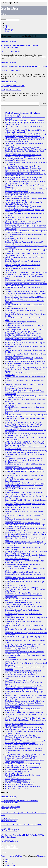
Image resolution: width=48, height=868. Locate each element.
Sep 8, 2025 (5, 819)
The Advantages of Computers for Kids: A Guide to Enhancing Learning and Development (23, 565)
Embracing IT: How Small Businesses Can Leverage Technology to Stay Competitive (23, 765)
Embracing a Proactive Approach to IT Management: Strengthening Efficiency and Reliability (23, 207)
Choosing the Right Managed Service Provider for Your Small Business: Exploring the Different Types (24, 687)
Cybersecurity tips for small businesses (18, 388)
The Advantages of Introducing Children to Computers (24, 280)
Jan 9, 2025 (5, 841)
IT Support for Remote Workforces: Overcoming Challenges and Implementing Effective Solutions (26, 182)
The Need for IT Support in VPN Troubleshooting (22, 147)
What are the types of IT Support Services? (20, 784)
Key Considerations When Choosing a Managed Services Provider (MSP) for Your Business (25, 435)
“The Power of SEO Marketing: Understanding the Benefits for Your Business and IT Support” (25, 529)
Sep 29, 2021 (5, 90)
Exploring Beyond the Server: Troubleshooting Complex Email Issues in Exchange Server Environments (24, 178)
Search (3, 101)
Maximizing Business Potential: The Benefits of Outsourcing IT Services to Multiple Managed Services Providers (26, 452)
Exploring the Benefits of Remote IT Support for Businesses (26, 555)
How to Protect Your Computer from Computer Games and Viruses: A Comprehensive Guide (25, 600)
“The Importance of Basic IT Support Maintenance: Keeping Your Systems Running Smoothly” (26, 526)
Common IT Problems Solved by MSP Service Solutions (24, 291)
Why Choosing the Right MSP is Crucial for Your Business (25, 718)
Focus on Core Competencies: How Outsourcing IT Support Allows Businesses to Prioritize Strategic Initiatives (25, 171)
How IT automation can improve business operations (23, 390)
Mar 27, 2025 (5, 829)
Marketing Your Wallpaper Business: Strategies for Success (25, 441)
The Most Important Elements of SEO (18, 771)
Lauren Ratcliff (15, 51)
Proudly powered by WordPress (12, 856)
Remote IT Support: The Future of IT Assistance (22, 587)
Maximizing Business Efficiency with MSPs (20, 674)
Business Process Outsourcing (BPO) (18, 196)
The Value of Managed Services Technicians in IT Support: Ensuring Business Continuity (25, 579)
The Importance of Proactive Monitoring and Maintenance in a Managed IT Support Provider (26, 199)
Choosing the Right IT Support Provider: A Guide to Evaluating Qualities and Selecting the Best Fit (23, 222)
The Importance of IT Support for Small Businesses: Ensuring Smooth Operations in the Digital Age (23, 672)
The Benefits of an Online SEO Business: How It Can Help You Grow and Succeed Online (25, 444)
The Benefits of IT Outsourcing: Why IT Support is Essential (26, 149)
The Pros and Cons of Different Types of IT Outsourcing (24, 712)
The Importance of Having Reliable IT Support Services (24, 690)
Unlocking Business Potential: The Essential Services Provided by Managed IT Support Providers (23, 156)
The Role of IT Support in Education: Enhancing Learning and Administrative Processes (25, 254)
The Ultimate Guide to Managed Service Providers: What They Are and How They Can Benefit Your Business (25, 702)
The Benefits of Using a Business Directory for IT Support (25, 483)
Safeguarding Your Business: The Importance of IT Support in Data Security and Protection (25, 131)
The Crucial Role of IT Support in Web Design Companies (25, 361)
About (7, 27)
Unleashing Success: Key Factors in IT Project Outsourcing (25, 134)
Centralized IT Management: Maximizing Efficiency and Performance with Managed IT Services (24, 141)
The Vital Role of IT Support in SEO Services (21, 335)
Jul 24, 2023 (5, 71)
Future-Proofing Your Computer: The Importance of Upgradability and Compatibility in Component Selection (25, 137)
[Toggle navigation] (2, 18)
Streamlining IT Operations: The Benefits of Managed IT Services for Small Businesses (25, 159)
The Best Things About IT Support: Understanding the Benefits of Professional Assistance (24, 558)
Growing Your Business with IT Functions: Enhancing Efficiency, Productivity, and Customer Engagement (24, 729)
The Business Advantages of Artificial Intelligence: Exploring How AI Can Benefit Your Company (26, 552)
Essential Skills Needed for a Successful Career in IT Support (26, 532)
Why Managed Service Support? (13, 86)
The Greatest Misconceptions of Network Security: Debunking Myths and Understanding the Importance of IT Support (25, 574)
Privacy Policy (10, 31)
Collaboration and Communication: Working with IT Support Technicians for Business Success (26, 190)
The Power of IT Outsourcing (15, 585)
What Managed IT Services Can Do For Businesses (23, 786)
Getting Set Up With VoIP (14, 773)
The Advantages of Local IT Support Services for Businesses (26, 225)
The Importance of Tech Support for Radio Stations (23, 523)
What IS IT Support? (12, 777)
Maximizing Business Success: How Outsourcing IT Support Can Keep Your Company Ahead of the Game (26, 645)
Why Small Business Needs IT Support (18, 769)
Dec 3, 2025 (5, 51)
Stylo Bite (10, 8)
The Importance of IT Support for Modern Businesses (23, 767)
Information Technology (9, 41)
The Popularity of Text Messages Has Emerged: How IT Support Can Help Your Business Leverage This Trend (24, 423)
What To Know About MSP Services (18, 788)
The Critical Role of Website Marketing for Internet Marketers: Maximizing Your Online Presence (23, 603)
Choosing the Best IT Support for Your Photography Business (26, 272)
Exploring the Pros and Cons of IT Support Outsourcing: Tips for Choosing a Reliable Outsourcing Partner (26, 742)
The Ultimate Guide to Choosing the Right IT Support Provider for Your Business (23, 461)
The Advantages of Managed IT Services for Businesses (24, 458)
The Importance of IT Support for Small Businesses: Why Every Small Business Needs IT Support (25, 493)
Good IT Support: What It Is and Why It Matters (22, 735)
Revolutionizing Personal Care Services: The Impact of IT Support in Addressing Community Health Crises (25, 330)
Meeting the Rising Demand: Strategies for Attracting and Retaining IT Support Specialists (25, 194)
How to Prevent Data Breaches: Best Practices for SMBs (24, 121)
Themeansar (41, 856)
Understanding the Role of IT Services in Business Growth (25, 282)
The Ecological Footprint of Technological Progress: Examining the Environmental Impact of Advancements (24, 469)
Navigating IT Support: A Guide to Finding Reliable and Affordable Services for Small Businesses (24, 359)
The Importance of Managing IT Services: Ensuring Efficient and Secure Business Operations (26, 535)
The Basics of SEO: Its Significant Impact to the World (24, 274)
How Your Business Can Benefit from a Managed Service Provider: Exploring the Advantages (25, 653)
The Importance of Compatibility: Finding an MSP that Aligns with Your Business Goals (24, 203)
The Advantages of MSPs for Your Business (20, 680)
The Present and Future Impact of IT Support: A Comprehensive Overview (21, 323)
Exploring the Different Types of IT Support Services (23, 333)
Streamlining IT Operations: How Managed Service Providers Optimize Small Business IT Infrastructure (23, 167)
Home (7, 25)
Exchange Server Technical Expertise (18, 779)
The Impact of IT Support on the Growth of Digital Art (24, 337)
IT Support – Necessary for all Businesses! (20, 783)
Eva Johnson (14, 819)
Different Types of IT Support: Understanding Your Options (25, 695)
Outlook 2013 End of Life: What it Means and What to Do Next (24, 67)
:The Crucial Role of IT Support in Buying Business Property (26, 367)
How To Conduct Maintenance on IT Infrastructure (22, 775)
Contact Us (9, 29)
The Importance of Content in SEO (17, 308)
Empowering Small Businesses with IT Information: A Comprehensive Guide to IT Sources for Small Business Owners (24, 750)
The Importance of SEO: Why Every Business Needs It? (24, 542)
